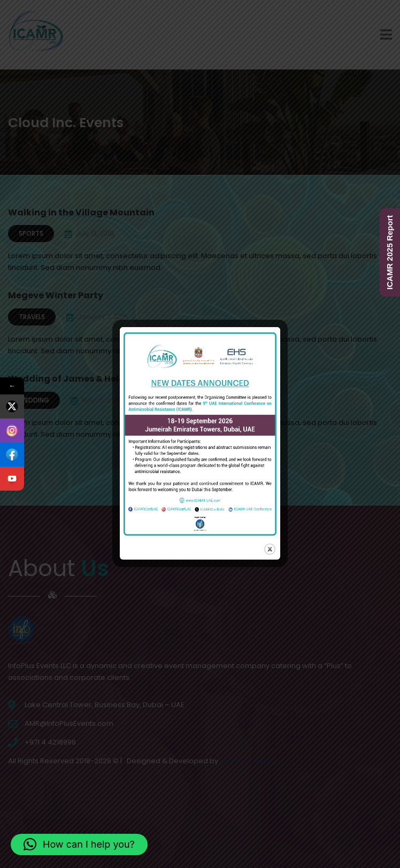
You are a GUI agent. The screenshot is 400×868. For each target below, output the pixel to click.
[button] (79, 844)
